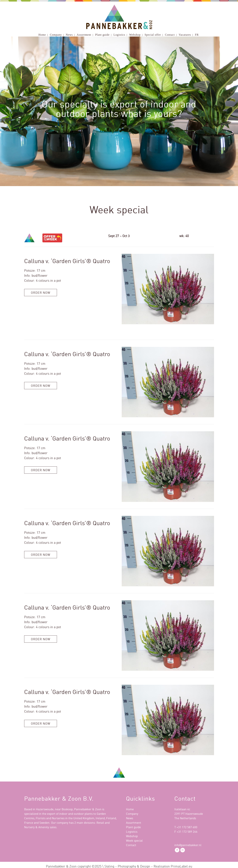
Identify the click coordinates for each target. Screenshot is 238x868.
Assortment (134, 823)
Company (132, 814)
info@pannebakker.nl (188, 845)
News (130, 818)
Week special (134, 841)
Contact (131, 845)
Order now (41, 293)
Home (130, 809)
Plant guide (133, 827)
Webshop (132, 836)
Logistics (132, 832)
